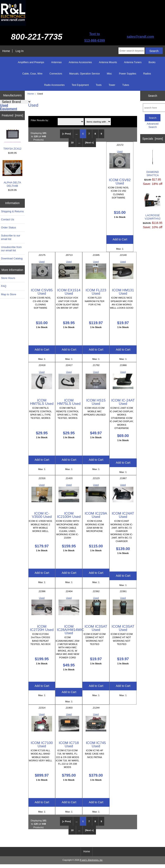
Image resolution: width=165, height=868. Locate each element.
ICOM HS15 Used (96, 402)
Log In (20, 51)
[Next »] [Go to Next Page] (89, 143)
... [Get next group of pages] (79, 143)
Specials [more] (153, 139)
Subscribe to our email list (11, 237)
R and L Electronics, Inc (91, 860)
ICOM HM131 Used (123, 292)
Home (6, 51)
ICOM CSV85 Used (42, 292)
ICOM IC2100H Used (69, 515)
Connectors (56, 74)
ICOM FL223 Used (96, 292)
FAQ (4, 286)
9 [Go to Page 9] (101, 134)
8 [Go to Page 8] (95, 134)
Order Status (8, 227)
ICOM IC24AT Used (123, 515)
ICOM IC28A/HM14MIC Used (70, 630)
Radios (147, 74)
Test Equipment (80, 85)
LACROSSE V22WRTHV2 (153, 206)
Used (120, 151)
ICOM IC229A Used (96, 515)
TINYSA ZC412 (12, 138)
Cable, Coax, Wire (32, 74)
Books (152, 62)
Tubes (126, 85)
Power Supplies (127, 74)
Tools (99, 85)
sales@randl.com (140, 37)
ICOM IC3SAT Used (96, 628)
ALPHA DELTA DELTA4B (13, 174)
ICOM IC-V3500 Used (42, 515)
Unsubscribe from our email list (11, 249)
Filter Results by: (40, 120)
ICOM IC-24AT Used (123, 402)
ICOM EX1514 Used (69, 292)
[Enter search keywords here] (132, 51)
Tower (112, 85)
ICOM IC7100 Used (42, 744)
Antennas (57, 62)
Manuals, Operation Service (85, 74)
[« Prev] (66, 134)
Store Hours (8, 278)
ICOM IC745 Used (96, 744)
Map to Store (9, 294)
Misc (109, 74)
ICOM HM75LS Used (42, 402)
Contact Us (8, 219)
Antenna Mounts (108, 62)
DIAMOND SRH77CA (153, 163)
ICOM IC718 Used (69, 744)
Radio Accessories (54, 85)
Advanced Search (153, 125)
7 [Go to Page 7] (89, 134)
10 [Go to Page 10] (72, 143)
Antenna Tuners (133, 62)
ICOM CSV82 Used (120, 182)
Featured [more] (13, 115)
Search (153, 96)
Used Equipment (9, 107)
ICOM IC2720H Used (42, 628)
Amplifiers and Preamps (31, 62)
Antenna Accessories (80, 62)
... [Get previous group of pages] (77, 134)
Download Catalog (12, 258)
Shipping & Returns (12, 211)
